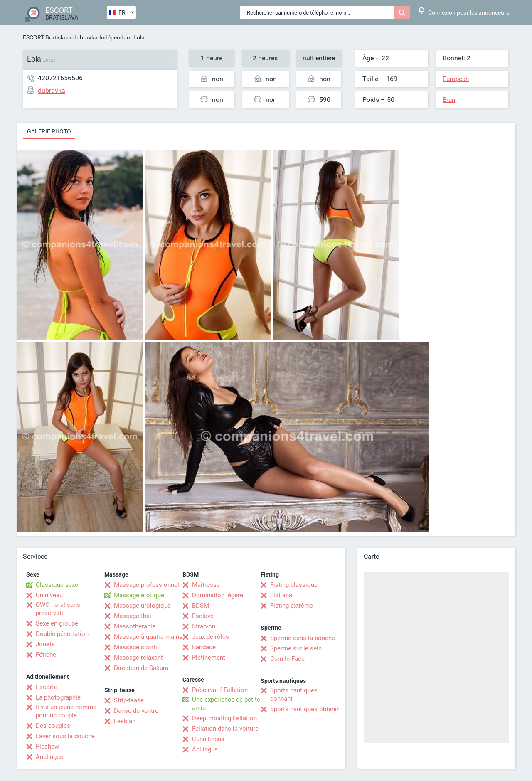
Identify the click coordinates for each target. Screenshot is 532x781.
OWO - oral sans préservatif (58, 609)
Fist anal (282, 595)
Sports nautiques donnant (294, 695)
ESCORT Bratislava (47, 37)
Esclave (203, 616)
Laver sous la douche (65, 736)
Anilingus (205, 749)
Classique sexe (57, 585)
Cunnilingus (208, 739)
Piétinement (209, 658)
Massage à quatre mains (148, 637)
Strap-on (204, 626)
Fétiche (46, 655)
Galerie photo (49, 131)
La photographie (58, 697)
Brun (449, 100)
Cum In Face (287, 659)
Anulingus (49, 757)
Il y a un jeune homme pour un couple (66, 711)
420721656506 (60, 78)
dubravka (85, 37)
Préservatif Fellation (220, 690)
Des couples (53, 726)
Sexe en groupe (57, 623)
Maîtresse (206, 585)
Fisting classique (294, 585)
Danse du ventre (136, 711)
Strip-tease (129, 700)
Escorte (47, 687)
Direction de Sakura (141, 668)
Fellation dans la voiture (225, 729)
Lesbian (125, 721)
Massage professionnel (147, 585)
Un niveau (49, 595)
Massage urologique (142, 606)
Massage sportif (137, 647)
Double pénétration (62, 634)
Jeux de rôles (211, 637)
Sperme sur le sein (296, 648)
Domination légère (218, 595)
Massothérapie (135, 626)
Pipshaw (47, 747)
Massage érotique (139, 595)
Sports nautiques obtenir (304, 709)
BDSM (201, 606)
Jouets (45, 644)
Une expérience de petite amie (226, 704)
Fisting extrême (292, 606)
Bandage (204, 647)
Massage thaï (133, 616)
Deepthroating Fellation (224, 718)
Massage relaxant (138, 658)
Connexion (464, 11)
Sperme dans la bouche (303, 638)
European (456, 79)
